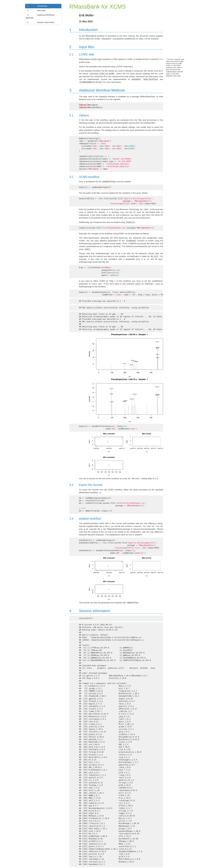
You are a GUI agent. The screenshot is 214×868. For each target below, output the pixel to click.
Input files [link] (36, 11)
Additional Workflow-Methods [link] (40, 16)
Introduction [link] (37, 6)
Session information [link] (40, 22)
